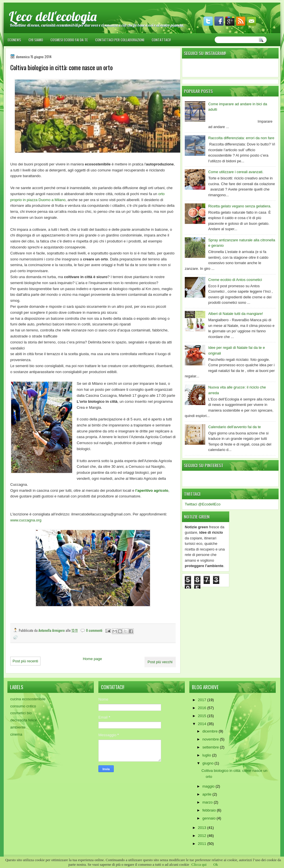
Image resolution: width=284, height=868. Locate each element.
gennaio (210, 818)
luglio (207, 755)
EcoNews (14, 40)
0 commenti (94, 630)
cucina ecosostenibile (28, 699)
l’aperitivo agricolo (152, 490)
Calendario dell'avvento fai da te (235, 427)
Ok (216, 864)
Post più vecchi (160, 662)
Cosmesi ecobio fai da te (69, 40)
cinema (16, 734)
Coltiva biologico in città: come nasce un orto (61, 67)
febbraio (210, 810)
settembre (211, 747)
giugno (209, 763)
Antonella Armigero (52, 630)
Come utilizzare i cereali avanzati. (236, 172)
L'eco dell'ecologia (53, 16)
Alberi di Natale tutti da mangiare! (236, 314)
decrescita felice (24, 720)
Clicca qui (199, 864)
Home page (92, 659)
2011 (203, 844)
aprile (207, 794)
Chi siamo (36, 40)
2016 (203, 708)
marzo (208, 802)
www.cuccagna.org (26, 520)
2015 (203, 716)
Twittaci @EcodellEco (203, 504)
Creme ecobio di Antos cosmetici (235, 280)
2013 (203, 828)
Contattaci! (161, 40)
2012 (203, 836)
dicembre (211, 731)
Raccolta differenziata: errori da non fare (241, 138)
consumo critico (23, 706)
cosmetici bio (21, 713)
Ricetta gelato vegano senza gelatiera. (240, 206)
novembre (211, 739)
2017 (203, 700)
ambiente (18, 727)
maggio (209, 786)
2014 (203, 724)
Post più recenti (25, 661)
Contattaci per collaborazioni (120, 40)
